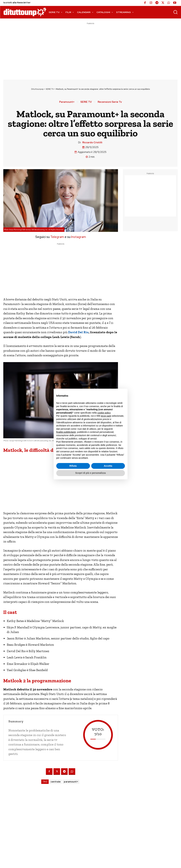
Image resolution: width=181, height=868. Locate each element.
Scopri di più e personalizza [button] (90, 473)
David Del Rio (78, 332)
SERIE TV (50, 89)
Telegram (57, 237)
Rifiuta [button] (73, 466)
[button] (175, 12)
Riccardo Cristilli (92, 142)
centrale (56, 782)
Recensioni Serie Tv (110, 102)
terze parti (106, 416)
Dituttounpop (37, 89)
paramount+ (71, 782)
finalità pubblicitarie (66, 432)
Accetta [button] (108, 466)
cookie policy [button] (104, 413)
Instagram (79, 237)
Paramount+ (67, 102)
